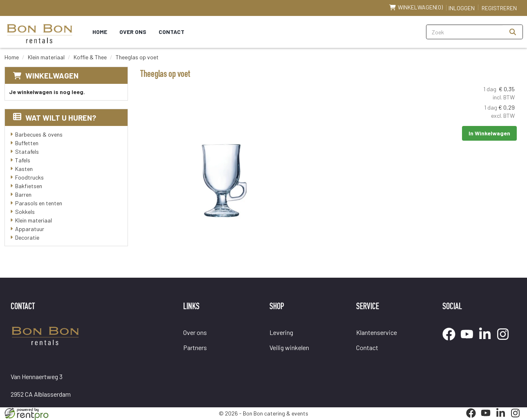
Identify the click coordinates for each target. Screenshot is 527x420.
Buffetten (27, 143)
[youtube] (469, 342)
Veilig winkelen (289, 347)
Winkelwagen (52, 75)
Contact (172, 32)
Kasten (24, 169)
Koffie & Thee (90, 57)
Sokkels (25, 212)
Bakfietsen (29, 186)
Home (100, 32)
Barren (23, 194)
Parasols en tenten (39, 203)
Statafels (27, 152)
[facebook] (451, 342)
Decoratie (27, 237)
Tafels (23, 160)
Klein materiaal (46, 57)
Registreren (499, 8)
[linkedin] (487, 342)
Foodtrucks (29, 177)
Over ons (133, 32)
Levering (281, 332)
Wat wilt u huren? (55, 118)
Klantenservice (377, 332)
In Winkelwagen (489, 133)
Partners (195, 347)
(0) (416, 7)
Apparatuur (30, 229)
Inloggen (462, 8)
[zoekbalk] (465, 32)
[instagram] (505, 342)
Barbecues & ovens (39, 134)
